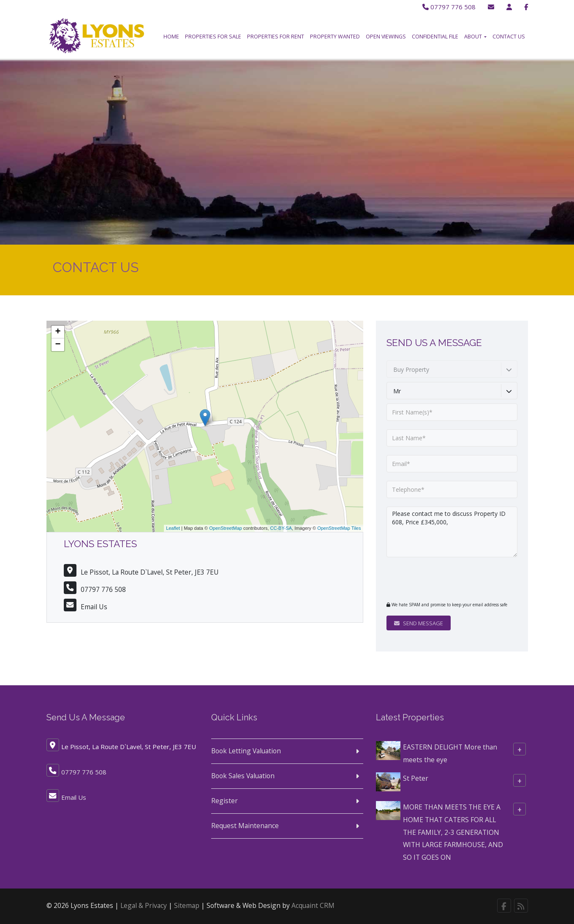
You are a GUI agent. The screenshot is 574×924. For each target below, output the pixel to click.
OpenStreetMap (226, 528)
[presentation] (438, 579)
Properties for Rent (276, 37)
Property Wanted (335, 37)
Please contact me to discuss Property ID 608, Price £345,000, (452, 532)
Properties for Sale (213, 37)
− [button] (58, 345)
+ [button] (58, 332)
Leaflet (173, 528)
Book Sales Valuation (243, 776)
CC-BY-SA (281, 528)
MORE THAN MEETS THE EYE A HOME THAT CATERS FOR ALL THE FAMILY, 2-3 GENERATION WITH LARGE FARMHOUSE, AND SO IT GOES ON (453, 832)
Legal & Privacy (144, 905)
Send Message (419, 623)
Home (171, 37)
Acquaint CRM (313, 905)
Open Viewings (386, 37)
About (475, 37)
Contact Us (509, 37)
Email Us (94, 607)
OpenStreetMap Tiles (339, 528)
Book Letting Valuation (246, 751)
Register (224, 801)
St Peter (416, 778)
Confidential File (435, 37)
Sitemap (187, 905)
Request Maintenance (245, 826)
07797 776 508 (448, 7)
